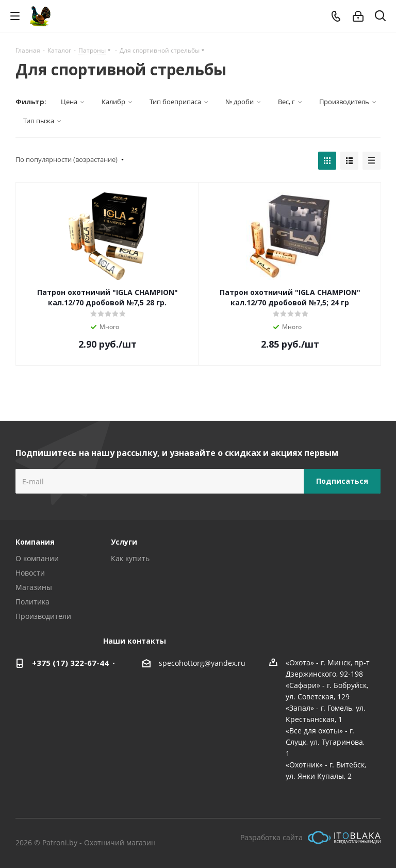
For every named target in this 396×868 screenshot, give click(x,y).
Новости (30, 573)
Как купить (130, 558)
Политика (32, 602)
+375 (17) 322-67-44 (70, 663)
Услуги (124, 542)
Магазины (34, 587)
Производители (43, 616)
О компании (37, 558)
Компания (35, 542)
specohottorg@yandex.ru (202, 663)
